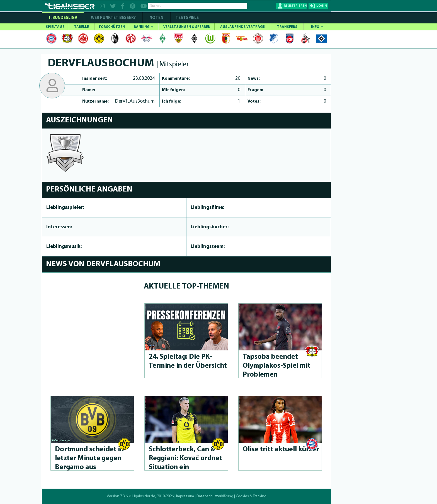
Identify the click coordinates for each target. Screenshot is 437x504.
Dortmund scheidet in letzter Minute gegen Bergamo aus (89, 458)
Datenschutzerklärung (215, 496)
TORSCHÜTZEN (112, 27)
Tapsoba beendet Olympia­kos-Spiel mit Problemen (277, 366)
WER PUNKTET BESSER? (113, 18)
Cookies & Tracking (251, 496)
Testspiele (187, 18)
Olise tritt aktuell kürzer (281, 450)
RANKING (144, 27)
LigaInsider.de (144, 496)
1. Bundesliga (63, 18)
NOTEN (156, 18)
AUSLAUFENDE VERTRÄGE (242, 27)
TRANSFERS (287, 27)
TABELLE (82, 27)
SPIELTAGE (55, 27)
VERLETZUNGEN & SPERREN (187, 27)
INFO (317, 27)
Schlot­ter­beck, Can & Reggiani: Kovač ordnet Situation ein (185, 458)
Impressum (185, 496)
